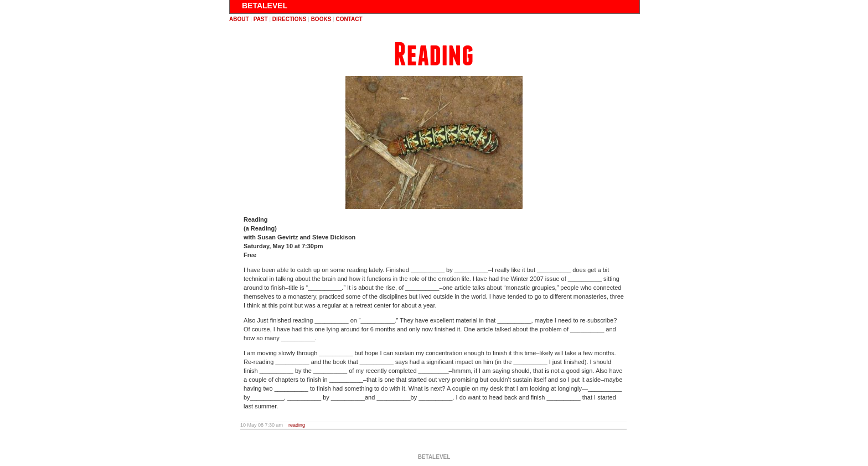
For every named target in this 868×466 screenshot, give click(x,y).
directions (290, 19)
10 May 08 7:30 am (262, 425)
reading (297, 425)
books (321, 19)
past (261, 19)
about (239, 19)
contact (349, 19)
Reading (434, 55)
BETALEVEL (265, 6)
